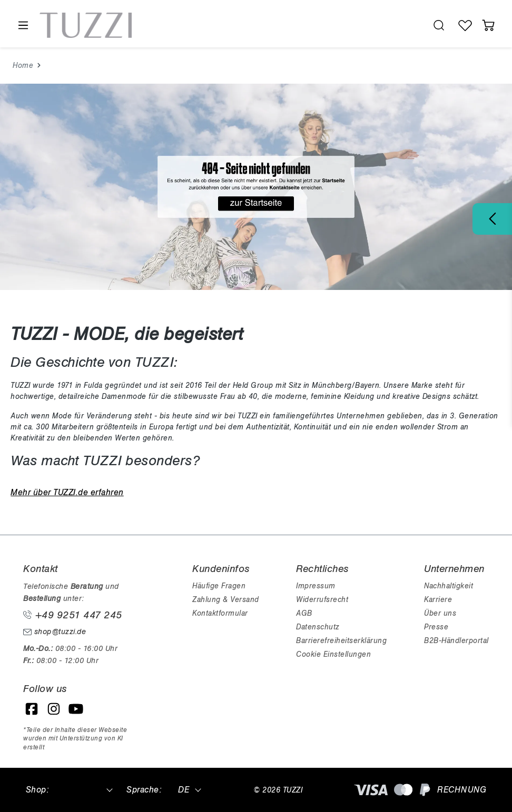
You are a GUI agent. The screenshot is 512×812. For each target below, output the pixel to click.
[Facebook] (32, 709)
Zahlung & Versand (226, 600)
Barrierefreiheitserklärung (341, 641)
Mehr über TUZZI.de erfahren (67, 493)
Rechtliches (322, 569)
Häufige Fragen (219, 586)
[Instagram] (54, 709)
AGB (304, 613)
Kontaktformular (220, 613)
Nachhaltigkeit (449, 586)
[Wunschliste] (465, 25)
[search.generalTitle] (439, 25)
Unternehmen (454, 569)
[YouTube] (76, 709)
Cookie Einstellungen (333, 654)
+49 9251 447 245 (73, 615)
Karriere (438, 600)
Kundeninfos (221, 569)
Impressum (316, 586)
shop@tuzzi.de (55, 632)
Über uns (440, 613)
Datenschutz (318, 627)
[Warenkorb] (488, 25)
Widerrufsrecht (322, 600)
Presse (436, 627)
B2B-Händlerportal (456, 641)
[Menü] (23, 26)
